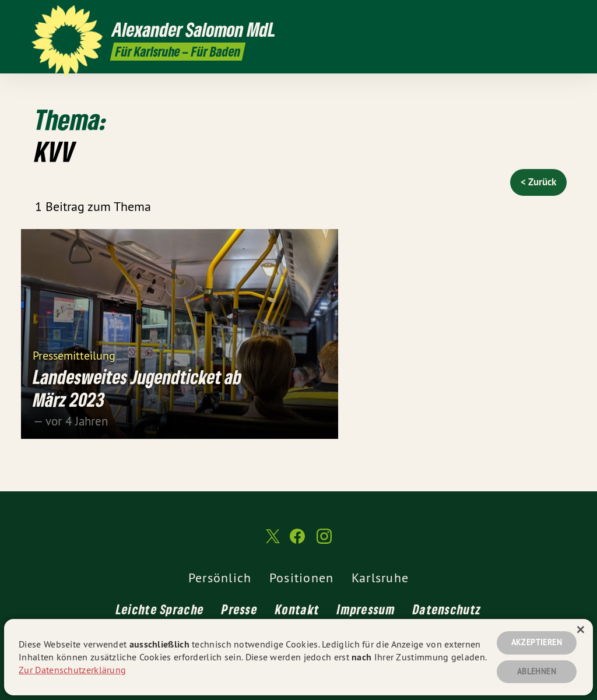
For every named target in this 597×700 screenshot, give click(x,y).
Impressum (366, 609)
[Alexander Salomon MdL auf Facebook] (542, 16)
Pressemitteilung (74, 355)
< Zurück (538, 182)
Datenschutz (447, 609)
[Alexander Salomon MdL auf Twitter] (524, 16)
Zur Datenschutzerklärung (72, 670)
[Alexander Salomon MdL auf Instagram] (559, 16)
